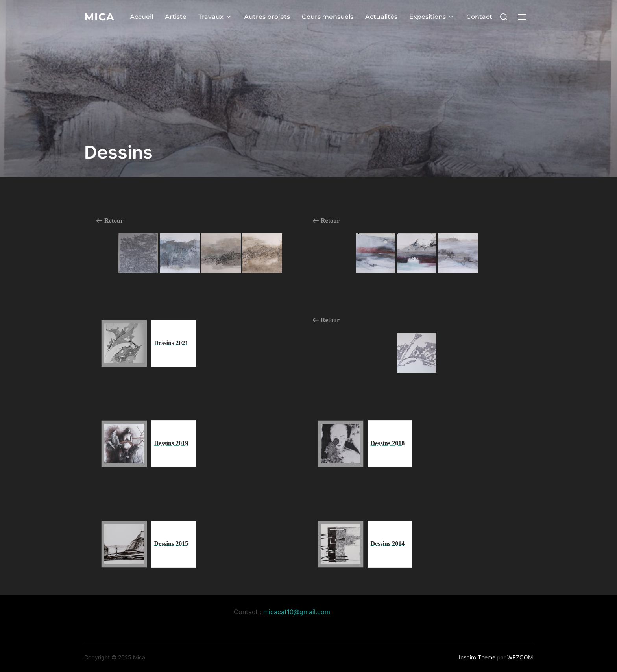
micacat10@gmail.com (297, 612)
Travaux (215, 16)
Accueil (141, 16)
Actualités (381, 16)
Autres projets (267, 16)
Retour (110, 221)
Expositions (432, 16)
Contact (479, 16)
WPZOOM (520, 657)
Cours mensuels (328, 16)
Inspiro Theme (477, 657)
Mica (99, 17)
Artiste (176, 16)
